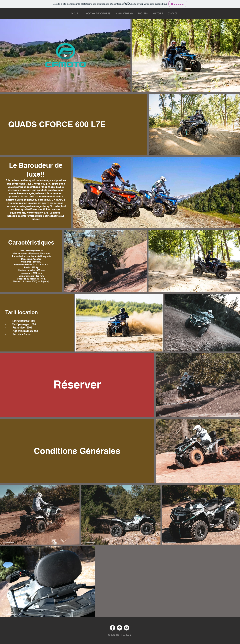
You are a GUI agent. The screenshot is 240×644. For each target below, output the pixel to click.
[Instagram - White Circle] (126, 628)
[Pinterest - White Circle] (119, 628)
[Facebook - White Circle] (112, 628)
